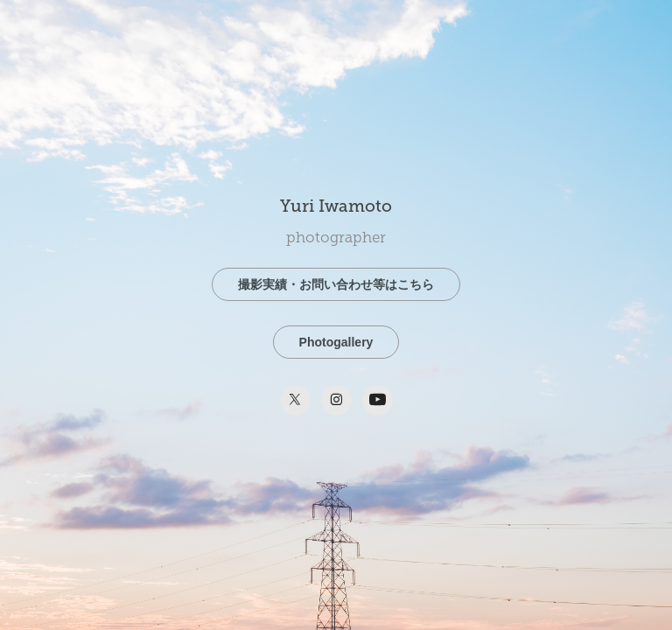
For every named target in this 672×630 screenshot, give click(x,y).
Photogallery (336, 342)
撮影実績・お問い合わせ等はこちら (336, 284)
